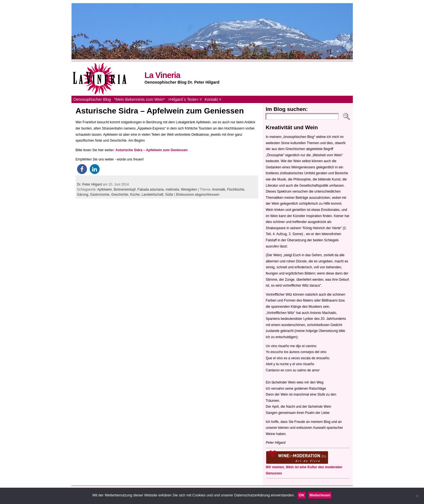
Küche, (136, 195)
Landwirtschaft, (153, 195)
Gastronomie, (101, 195)
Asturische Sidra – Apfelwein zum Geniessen (160, 111)
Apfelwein (105, 189)
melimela (172, 189)
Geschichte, (121, 195)
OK (302, 495)
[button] (82, 169)
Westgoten (189, 189)
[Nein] (417, 496)
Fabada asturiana (150, 189)
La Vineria (162, 75)
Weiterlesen (320, 495)
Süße (169, 195)
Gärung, (84, 195)
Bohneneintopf (124, 189)
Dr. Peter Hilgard (90, 184)
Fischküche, (236, 189)
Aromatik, (219, 189)
